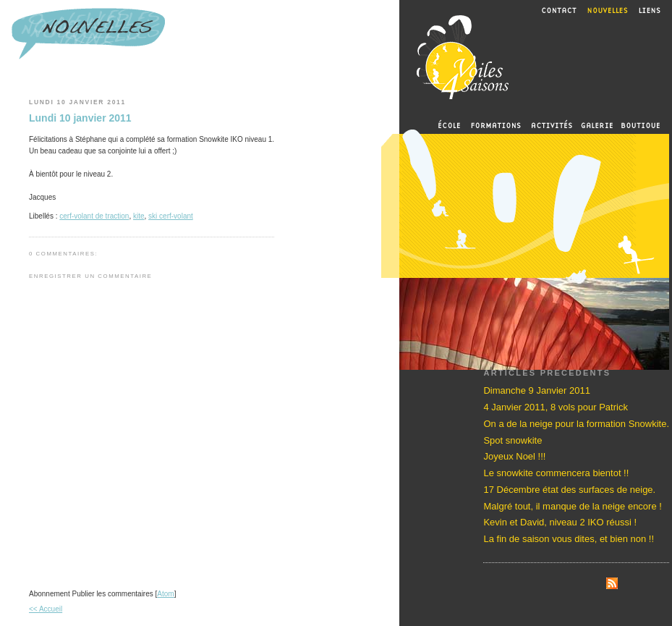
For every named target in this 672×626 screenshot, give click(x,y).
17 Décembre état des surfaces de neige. (569, 490)
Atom (165, 594)
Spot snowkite (512, 440)
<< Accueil (46, 609)
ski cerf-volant (171, 216)
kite (139, 216)
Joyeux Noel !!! (514, 456)
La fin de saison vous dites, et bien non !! (569, 539)
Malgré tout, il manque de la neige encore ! (572, 506)
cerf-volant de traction (94, 216)
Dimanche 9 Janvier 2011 (536, 390)
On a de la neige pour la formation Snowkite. (576, 424)
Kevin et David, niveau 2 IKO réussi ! (560, 522)
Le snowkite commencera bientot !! (556, 473)
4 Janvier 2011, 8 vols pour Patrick (555, 407)
